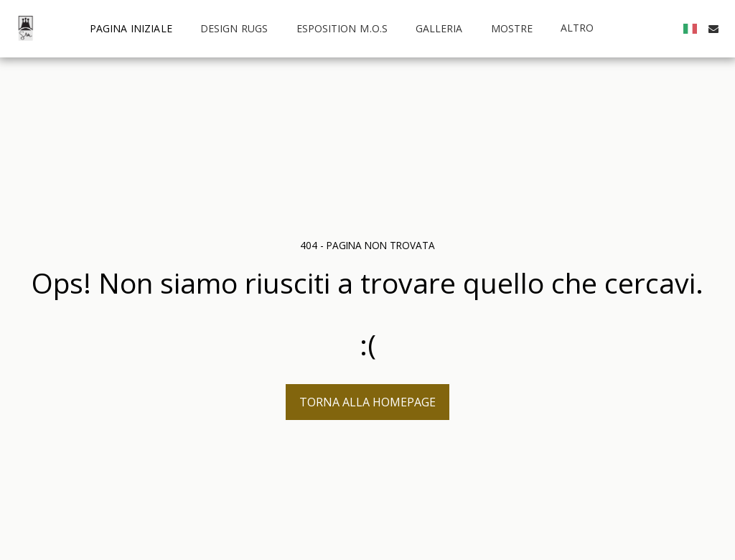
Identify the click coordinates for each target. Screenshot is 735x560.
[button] (713, 29)
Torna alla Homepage (367, 402)
